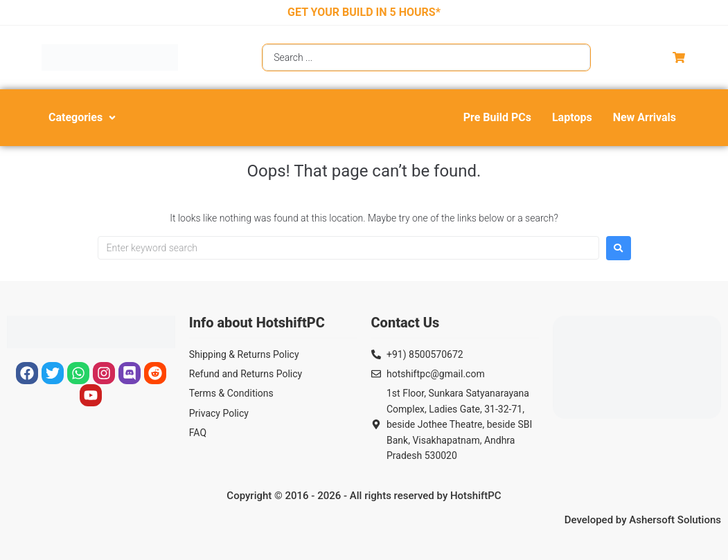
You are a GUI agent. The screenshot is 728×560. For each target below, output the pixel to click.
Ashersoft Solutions (675, 520)
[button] (83, 118)
